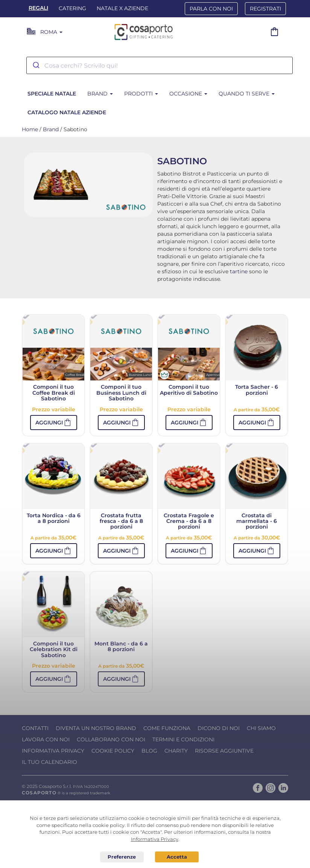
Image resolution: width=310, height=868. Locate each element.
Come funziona (167, 728)
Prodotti (141, 94)
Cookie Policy (113, 751)
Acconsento (177, 857)
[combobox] (160, 65)
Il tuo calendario (49, 762)
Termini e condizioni (183, 739)
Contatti (35, 728)
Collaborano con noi (111, 739)
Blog (149, 751)
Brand (100, 94)
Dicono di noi (219, 728)
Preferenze (122, 857)
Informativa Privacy (53, 751)
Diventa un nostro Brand (96, 728)
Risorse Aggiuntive (224, 751)
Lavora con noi (46, 739)
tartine (239, 271)
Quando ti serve (247, 94)
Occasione (188, 94)
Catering (72, 8)
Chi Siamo (261, 728)
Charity (176, 751)
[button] (54, 423)
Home (30, 129)
